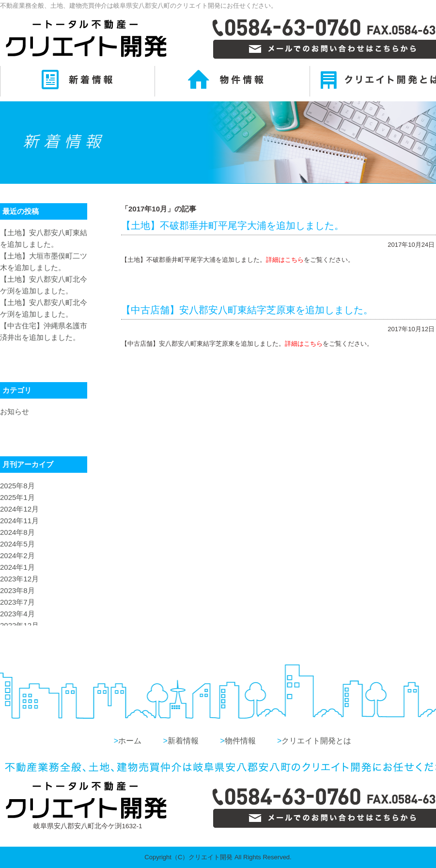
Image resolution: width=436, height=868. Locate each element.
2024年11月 (19, 521)
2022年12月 (19, 625)
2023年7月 (17, 602)
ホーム (128, 741)
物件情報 (238, 741)
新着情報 (180, 741)
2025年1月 (17, 497)
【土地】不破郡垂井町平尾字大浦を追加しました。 (233, 225)
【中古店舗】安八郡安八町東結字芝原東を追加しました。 (247, 310)
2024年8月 (17, 532)
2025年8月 (17, 486)
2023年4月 (17, 614)
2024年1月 (17, 567)
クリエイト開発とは (314, 741)
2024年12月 (19, 509)
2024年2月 (17, 555)
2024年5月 (17, 544)
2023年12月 (19, 579)
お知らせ (15, 411)
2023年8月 (17, 590)
